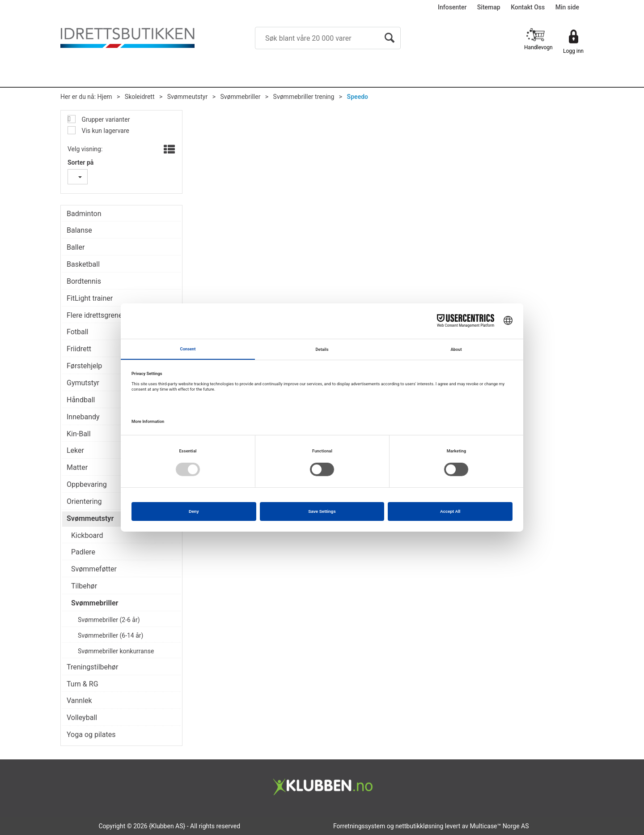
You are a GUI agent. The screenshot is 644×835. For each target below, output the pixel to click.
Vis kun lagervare (105, 131)
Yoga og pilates (91, 735)
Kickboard (87, 535)
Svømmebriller (240, 97)
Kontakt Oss (528, 7)
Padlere (83, 552)
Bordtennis (84, 281)
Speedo (358, 97)
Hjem (105, 97)
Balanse (79, 230)
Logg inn (573, 51)
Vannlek (79, 701)
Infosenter (452, 7)
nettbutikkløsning (419, 826)
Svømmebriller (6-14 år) (110, 635)
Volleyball (82, 718)
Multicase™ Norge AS (500, 826)
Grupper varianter (105, 119)
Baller (76, 247)
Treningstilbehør (92, 667)
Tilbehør (84, 586)
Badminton (84, 214)
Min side (567, 7)
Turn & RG (83, 684)
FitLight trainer (90, 298)
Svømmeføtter (94, 569)
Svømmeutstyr (187, 97)
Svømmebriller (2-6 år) (109, 620)
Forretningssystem (359, 826)
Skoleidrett (140, 97)
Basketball (83, 264)
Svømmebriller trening (304, 97)
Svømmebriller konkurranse (116, 651)
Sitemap (489, 7)
